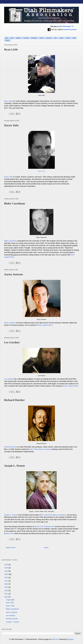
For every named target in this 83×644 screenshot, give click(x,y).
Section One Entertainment (44, 526)
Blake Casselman (15, 203)
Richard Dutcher (14, 400)
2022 (6, 577)
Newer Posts (11, 548)
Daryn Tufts (11, 125)
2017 (6, 594)
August (9, 600)
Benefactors (34, 38)
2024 (6, 571)
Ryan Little (11, 49)
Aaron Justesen (14, 274)
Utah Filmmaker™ (65, 26)
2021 (6, 581)
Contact (7, 40)
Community (49, 38)
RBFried (55, 639)
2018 (6, 591)
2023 (6, 574)
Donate (42, 38)
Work (55, 38)
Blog (7, 38)
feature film (10, 533)
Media (74, 38)
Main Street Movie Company (40, 449)
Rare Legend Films (45, 325)
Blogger (71, 639)
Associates (26, 38)
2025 (6, 568)
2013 (6, 597)
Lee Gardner (12, 342)
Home (46, 548)
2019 (6, 587)
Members (18, 38)
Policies (68, 38)
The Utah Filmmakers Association (54, 515)
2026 (6, 565)
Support (61, 38)
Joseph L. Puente (15, 466)
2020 (6, 584)
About (12, 38)
